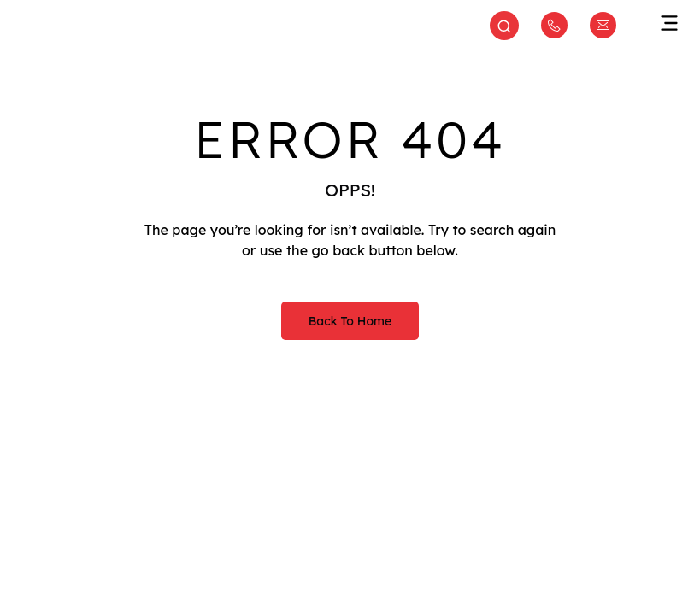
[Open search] (504, 27)
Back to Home (350, 321)
